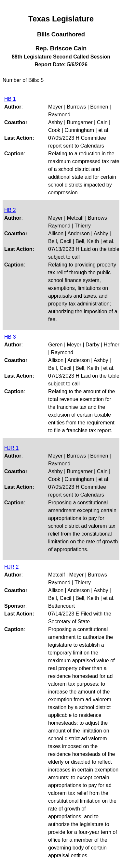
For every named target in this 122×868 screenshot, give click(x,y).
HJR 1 (11, 448)
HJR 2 (11, 567)
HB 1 (10, 99)
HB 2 (10, 210)
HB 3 (10, 337)
